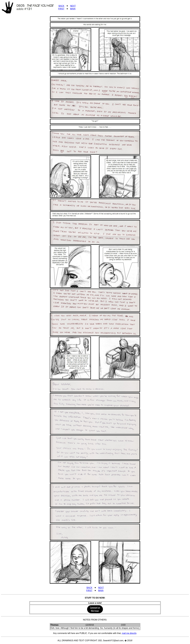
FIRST (61, 9)
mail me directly (129, 633)
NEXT (73, 6)
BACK (61, 6)
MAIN (73, 9)
